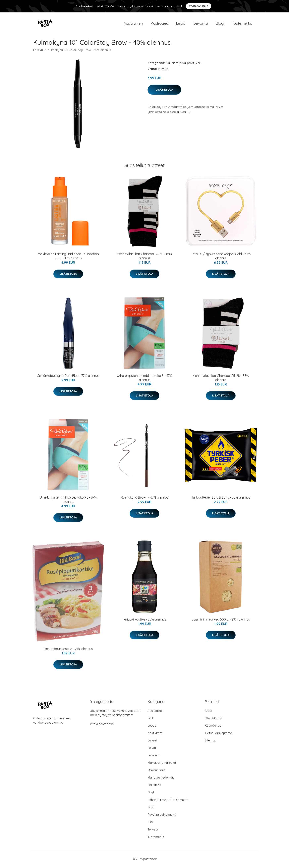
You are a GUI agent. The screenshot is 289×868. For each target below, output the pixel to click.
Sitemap (210, 743)
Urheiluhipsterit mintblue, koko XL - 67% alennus (68, 502)
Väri (198, 65)
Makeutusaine (157, 772)
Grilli (150, 720)
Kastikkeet (159, 24)
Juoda (152, 728)
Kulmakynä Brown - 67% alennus (145, 500)
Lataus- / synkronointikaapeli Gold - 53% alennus (221, 258)
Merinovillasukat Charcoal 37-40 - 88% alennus (144, 258)
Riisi (150, 824)
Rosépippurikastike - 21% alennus (68, 651)
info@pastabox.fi (102, 726)
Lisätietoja (164, 92)
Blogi (220, 24)
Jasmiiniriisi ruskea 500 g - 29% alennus (221, 621)
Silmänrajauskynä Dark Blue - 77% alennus (68, 378)
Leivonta (200, 24)
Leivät (152, 750)
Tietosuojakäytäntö (218, 735)
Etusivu (38, 52)
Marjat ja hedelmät (161, 780)
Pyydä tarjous (199, 6)
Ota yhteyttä (213, 720)
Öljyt (151, 794)
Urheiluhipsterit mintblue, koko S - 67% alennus (145, 380)
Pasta (152, 809)
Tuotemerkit (242, 24)
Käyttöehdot (214, 728)
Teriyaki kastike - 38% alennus (144, 621)
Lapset (152, 743)
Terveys (153, 832)
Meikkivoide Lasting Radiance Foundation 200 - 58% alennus (68, 258)
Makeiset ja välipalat (180, 65)
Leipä (181, 24)
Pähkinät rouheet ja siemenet (168, 802)
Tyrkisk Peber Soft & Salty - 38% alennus (221, 500)
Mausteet (154, 787)
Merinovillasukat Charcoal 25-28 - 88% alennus (221, 380)
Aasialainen (133, 24)
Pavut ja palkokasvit (162, 817)
